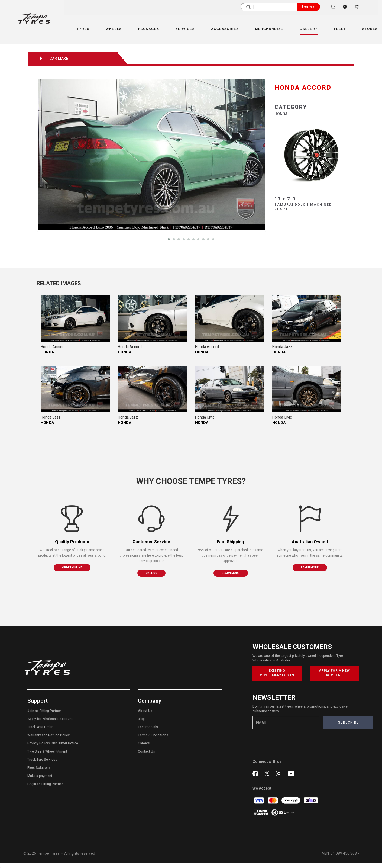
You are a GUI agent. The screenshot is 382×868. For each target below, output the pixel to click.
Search (308, 7)
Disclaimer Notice (64, 743)
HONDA (281, 114)
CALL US (151, 573)
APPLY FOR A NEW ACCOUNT (334, 673)
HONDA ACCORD (303, 88)
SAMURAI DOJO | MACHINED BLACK (303, 207)
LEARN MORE (231, 573)
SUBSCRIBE (348, 722)
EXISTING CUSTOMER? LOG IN (277, 673)
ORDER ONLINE (72, 568)
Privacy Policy (38, 743)
